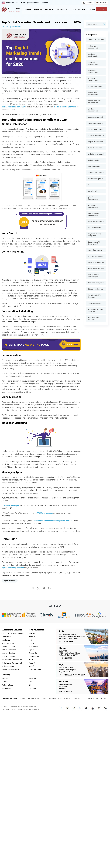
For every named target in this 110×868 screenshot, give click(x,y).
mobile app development (93, 47)
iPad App (33, 649)
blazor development (95, 129)
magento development (96, 173)
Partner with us (7, 690)
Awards (4, 686)
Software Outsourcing (96, 222)
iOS (30, 646)
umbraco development (96, 40)
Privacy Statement (29, 712)
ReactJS (32, 668)
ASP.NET (32, 639)
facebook (61, 712)
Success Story (77, 11)
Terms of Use (15, 712)
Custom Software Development (14, 639)
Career (32, 686)
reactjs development (96, 179)
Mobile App (6, 646)
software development (93, 79)
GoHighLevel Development (12, 668)
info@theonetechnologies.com (36, 3)
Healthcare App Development (94, 214)
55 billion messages (45, 519)
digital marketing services (65, 112)
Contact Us (33, 693)
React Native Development (12, 665)
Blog (92, 11)
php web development (96, 136)
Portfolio (32, 683)
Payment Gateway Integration (95, 235)
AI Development (8, 671)
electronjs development (93, 110)
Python (32, 655)
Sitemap (5, 712)
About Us (5, 683)
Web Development (9, 655)
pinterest (86, 712)
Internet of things (8, 662)
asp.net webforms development (95, 102)
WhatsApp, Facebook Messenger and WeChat (53, 526)
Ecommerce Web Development (94, 243)
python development (96, 123)
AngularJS (33, 658)
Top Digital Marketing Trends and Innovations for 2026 (40, 25)
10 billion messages (11, 511)
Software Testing (94, 303)
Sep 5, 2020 (5, 32)
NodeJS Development (96, 262)
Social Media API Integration (94, 296)
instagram (74, 712)
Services (38, 11)
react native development (93, 63)
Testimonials (6, 693)
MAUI (31, 665)
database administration (93, 55)
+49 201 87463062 (66, 697)
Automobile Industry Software (95, 310)
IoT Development (94, 228)
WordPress (33, 652)
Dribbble (87, 3)
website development (96, 154)
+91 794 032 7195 (66, 647)
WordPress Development (93, 198)
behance (105, 712)
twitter (68, 712)
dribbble (99, 712)
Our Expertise (62, 11)
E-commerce (6, 642)
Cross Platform (35, 674)
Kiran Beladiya (16, 32)
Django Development (96, 289)
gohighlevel (92, 191)
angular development (96, 142)
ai (89, 185)
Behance (101, 3)
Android (32, 642)
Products (50, 11)
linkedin (80, 712)
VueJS (32, 671)
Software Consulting (9, 652)
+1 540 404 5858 (12, 3)
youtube (93, 712)
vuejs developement (95, 117)
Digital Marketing (94, 166)
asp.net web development (93, 94)
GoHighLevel (34, 662)
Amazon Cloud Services (93, 319)
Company (27, 11)
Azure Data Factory (95, 250)
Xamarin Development (96, 283)
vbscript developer (95, 87)
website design (94, 160)
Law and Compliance (96, 256)
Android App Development (93, 206)
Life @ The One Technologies (94, 276)
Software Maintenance (96, 269)
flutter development (95, 148)
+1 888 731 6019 (78, 681)
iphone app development (93, 71)
